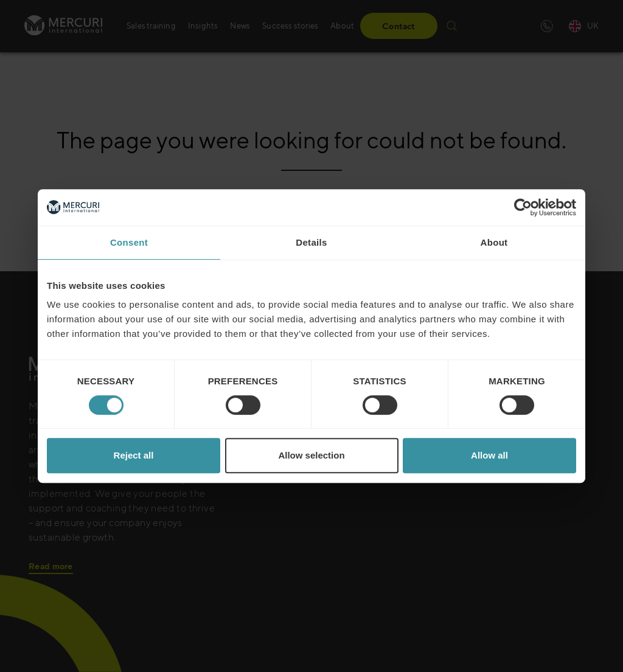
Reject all (134, 455)
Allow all (489, 455)
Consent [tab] (129, 242)
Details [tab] (311, 242)
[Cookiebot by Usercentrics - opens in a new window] (523, 207)
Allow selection (311, 455)
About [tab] (494, 242)
